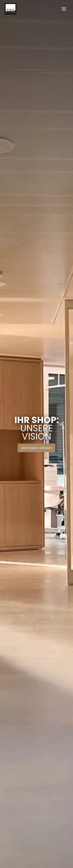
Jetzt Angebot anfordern (36, 448)
